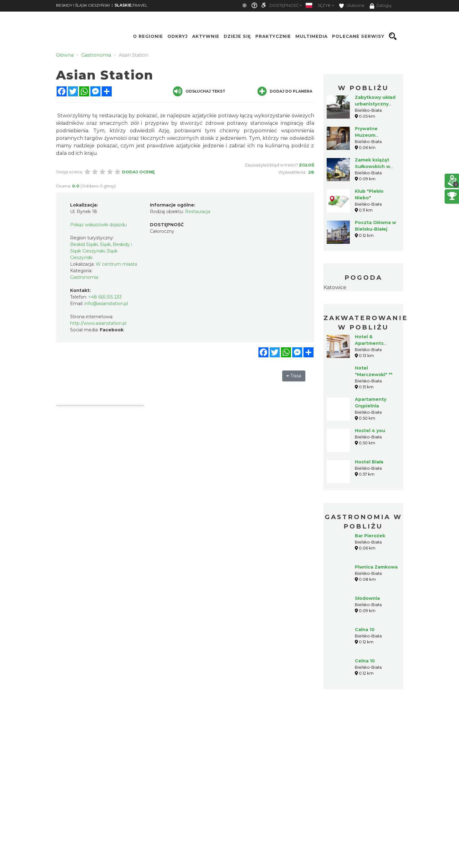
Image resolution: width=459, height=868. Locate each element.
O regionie (148, 36)
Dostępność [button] (284, 5)
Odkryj (178, 36)
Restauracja (198, 212)
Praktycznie (273, 36)
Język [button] (324, 5)
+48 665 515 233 (105, 297)
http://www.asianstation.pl (98, 323)
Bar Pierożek (370, 536)
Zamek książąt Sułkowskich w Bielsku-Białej (372, 166)
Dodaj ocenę (138, 172)
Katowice (335, 287)
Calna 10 (365, 630)
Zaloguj (380, 6)
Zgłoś (306, 165)
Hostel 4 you (370, 431)
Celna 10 (365, 661)
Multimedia (311, 36)
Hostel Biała (369, 462)
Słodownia (367, 598)
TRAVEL (131, 5)
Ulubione (352, 6)
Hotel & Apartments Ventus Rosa (370, 343)
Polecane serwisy (358, 36)
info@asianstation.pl (106, 304)
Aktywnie (206, 36)
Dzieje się (237, 36)
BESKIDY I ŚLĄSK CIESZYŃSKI (83, 5)
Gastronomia (84, 277)
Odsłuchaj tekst (199, 91)
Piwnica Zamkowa (376, 567)
